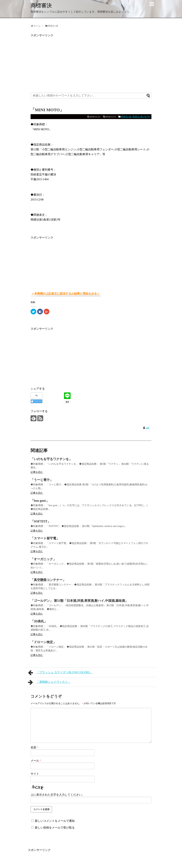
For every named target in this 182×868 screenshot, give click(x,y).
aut (148, 428)
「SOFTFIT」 (41, 521)
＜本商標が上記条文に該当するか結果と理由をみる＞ (66, 294)
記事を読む (37, 472)
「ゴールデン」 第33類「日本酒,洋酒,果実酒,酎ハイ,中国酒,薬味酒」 (79, 601)
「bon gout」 (40, 501)
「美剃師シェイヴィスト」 (49, 682)
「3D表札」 (39, 621)
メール (36, 761)
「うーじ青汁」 (42, 480)
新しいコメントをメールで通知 (55, 821)
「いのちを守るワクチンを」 (51, 459)
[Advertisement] (91, 63)
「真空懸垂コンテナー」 (48, 580)
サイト (35, 774)
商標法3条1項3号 (141, 117)
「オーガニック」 (43, 559)
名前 (34, 747)
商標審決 (41, 5)
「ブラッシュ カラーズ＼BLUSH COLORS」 (60, 673)
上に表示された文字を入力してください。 (58, 795)
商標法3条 (126, 117)
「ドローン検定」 (43, 642)
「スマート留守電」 (45, 538)
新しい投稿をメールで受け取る (55, 828)
